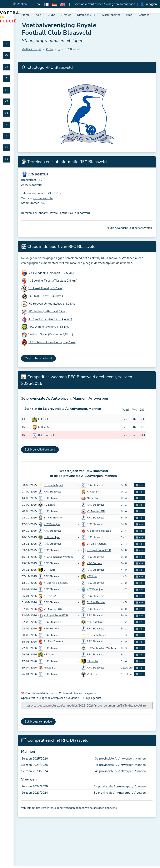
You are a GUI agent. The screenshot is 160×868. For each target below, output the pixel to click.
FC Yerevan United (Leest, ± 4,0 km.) (52, 304)
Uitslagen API (86, 15)
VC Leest (49, 505)
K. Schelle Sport (53, 485)
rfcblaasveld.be (43, 198)
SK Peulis (49, 570)
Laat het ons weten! (141, 228)
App (39, 15)
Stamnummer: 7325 (34, 203)
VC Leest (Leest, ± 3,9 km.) (46, 288)
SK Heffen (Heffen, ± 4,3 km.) (48, 311)
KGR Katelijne (52, 537)
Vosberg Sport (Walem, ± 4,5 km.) (51, 334)
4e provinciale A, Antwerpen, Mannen (120, 765)
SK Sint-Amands (97, 544)
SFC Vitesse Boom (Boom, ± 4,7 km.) (52, 342)
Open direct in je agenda (36, 698)
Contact (144, 15)
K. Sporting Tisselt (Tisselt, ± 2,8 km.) (53, 281)
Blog (129, 15)
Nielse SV (93, 498)
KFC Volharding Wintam (58, 557)
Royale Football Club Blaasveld (69, 213)
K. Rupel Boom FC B (99, 550)
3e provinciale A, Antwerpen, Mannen (120, 758)
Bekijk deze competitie (38, 722)
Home (26, 15)
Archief (66, 15)
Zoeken (22, 4)
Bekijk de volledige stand (40, 450)
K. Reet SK (44, 427)
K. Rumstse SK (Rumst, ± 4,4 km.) (50, 319)
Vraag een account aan (120, 4)
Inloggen (151, 4)
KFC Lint (43, 419)
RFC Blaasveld (47, 435)
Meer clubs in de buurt (38, 358)
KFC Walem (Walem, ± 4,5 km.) (49, 327)
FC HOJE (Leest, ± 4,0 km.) (46, 296)
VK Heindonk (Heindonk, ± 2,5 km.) (51, 273)
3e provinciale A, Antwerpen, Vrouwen (120, 786)
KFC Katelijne (52, 524)
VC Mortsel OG (96, 511)
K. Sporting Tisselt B (99, 531)
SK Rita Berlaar (53, 518)
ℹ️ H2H (140, 485)
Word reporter (111, 15)
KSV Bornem (94, 563)
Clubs (51, 15)
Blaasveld (35, 185)
